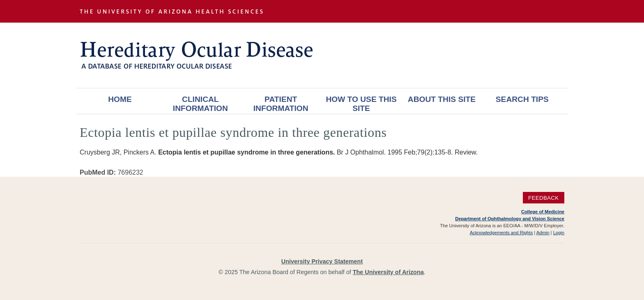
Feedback (544, 198)
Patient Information (281, 104)
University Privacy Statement (322, 261)
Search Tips (522, 99)
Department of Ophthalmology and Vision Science (510, 219)
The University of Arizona (388, 272)
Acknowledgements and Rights (501, 233)
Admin (543, 233)
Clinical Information (200, 104)
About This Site (442, 99)
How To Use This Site (361, 104)
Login (559, 233)
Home (120, 99)
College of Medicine (543, 212)
